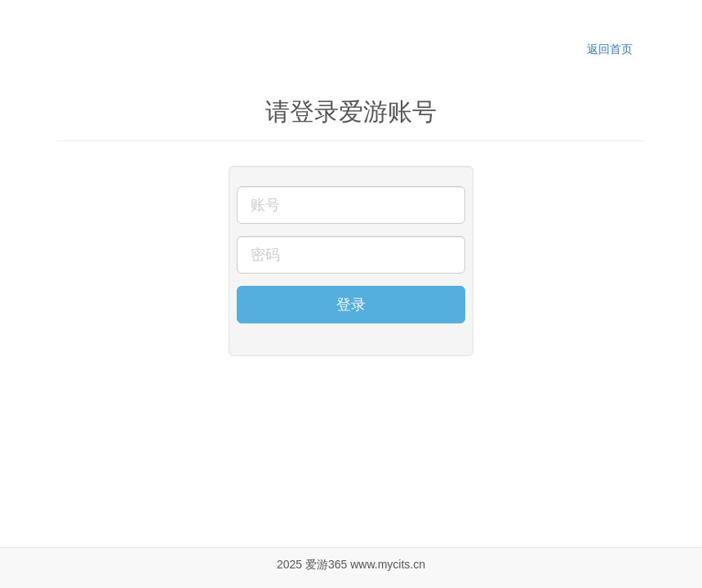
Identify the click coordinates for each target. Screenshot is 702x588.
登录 (351, 305)
